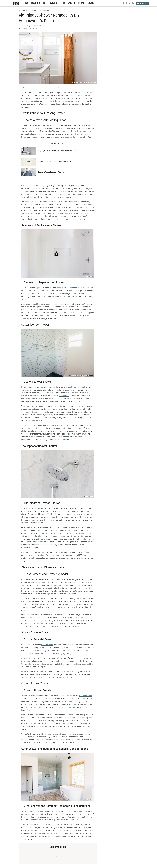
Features (90, 3)
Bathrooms (45, 11)
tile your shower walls (44, 393)
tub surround (71, 297)
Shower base (64, 437)
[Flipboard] (130, 3)
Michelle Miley (25, 26)
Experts (81, 3)
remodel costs (47, 645)
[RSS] (133, 3)
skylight (83, 409)
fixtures (52, 517)
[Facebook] (123, 3)
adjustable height (35, 536)
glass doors (64, 396)
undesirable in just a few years (73, 705)
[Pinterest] (127, 3)
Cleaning (54, 3)
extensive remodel (61, 830)
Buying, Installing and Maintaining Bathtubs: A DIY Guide (60, 151)
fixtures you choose (33, 509)
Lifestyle (72, 3)
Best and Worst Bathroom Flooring (51, 172)
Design (45, 3)
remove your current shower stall (70, 288)
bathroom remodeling (78, 387)
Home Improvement (33, 3)
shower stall (58, 297)
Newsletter (142, 3)
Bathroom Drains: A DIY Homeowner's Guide (55, 162)
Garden (62, 3)
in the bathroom (86, 696)
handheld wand (59, 536)
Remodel (36, 11)
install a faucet (46, 599)
